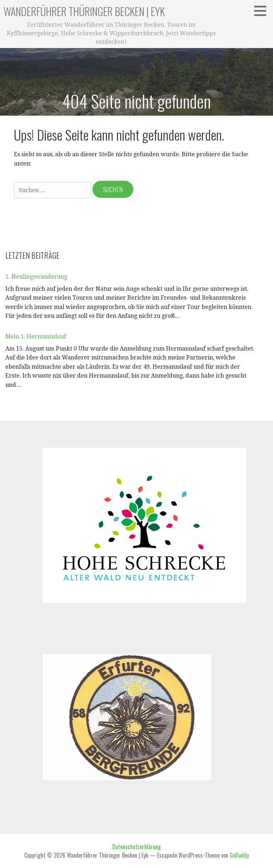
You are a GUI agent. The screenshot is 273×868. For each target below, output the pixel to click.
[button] (263, 11)
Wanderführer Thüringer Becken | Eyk (84, 11)
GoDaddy (239, 855)
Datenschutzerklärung (136, 847)
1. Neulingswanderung (36, 277)
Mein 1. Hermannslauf (36, 336)
